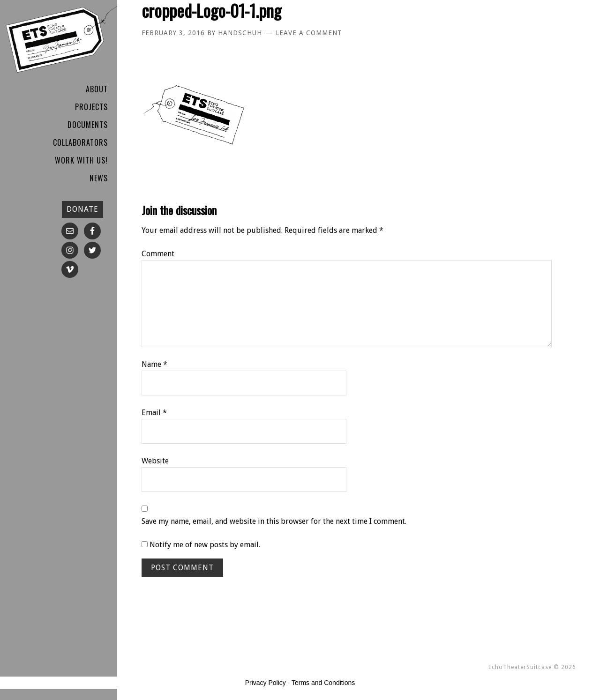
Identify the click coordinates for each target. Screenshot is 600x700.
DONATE (82, 209)
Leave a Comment (309, 33)
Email (154, 413)
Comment (158, 254)
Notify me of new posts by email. (205, 545)
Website (155, 461)
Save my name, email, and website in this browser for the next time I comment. (274, 521)
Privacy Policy (266, 683)
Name (154, 364)
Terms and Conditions (323, 683)
